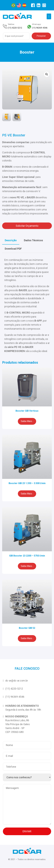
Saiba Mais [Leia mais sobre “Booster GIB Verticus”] (26, 421)
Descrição (11, 240)
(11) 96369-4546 (40, 28)
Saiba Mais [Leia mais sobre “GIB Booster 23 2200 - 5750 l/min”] (26, 566)
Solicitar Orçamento (27, 226)
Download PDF (13, 249)
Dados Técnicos (33, 240)
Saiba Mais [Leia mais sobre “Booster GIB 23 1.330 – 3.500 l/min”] (26, 494)
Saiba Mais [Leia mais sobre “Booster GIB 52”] (26, 639)
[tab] (11, 241)
